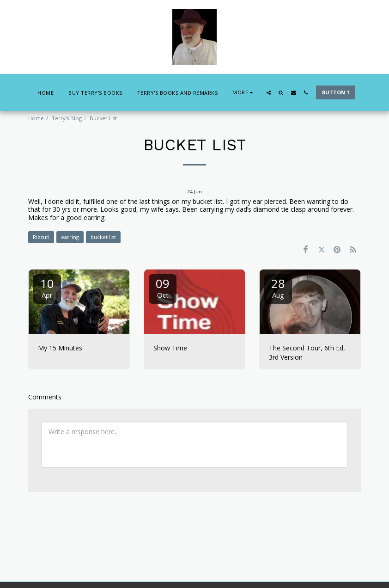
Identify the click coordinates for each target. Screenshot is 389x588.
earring (70, 237)
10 (47, 287)
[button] (269, 93)
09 (163, 287)
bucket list (103, 237)
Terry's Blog (67, 118)
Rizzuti (41, 237)
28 (278, 287)
